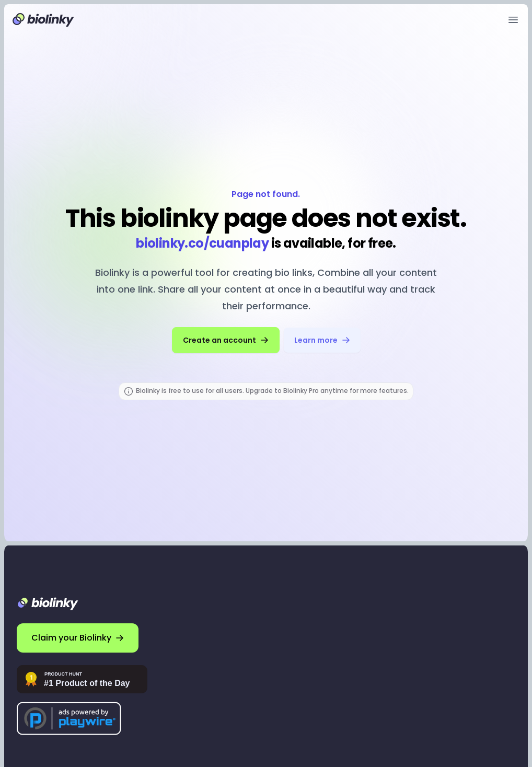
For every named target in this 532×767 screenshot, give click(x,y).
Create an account (226, 340)
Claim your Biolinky (78, 638)
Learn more (322, 340)
